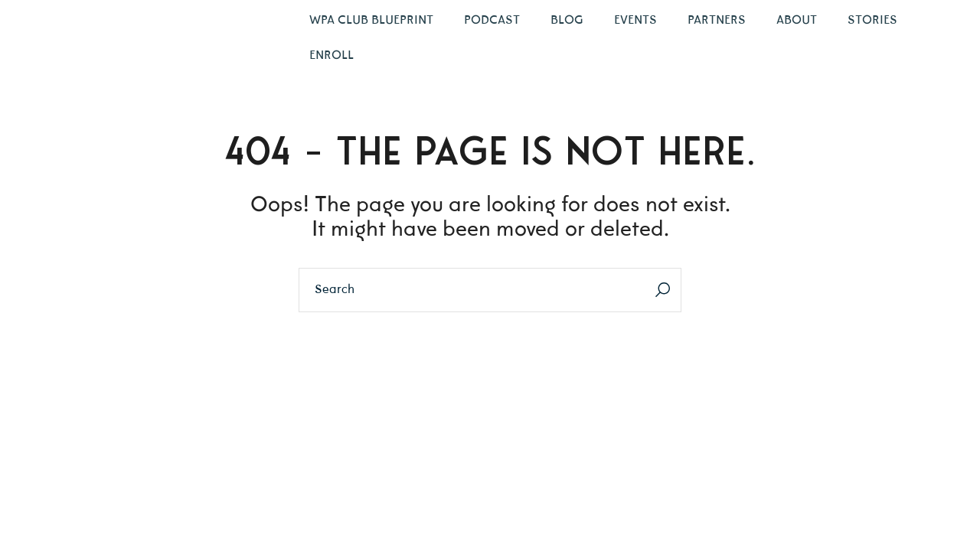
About (797, 21)
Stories (872, 21)
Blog (567, 21)
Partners (717, 21)
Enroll (332, 56)
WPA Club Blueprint (371, 21)
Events (635, 21)
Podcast (492, 21)
